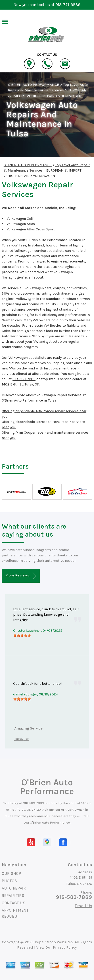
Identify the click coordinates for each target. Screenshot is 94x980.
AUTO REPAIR (14, 888)
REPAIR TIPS (13, 896)
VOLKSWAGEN (70, 96)
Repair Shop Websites (54, 942)
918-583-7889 (24, 379)
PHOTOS (9, 881)
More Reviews (21, 576)
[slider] (22, 635)
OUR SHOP (11, 873)
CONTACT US (14, 903)
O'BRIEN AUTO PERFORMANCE (34, 84)
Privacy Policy (65, 947)
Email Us (84, 906)
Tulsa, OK (22, 739)
